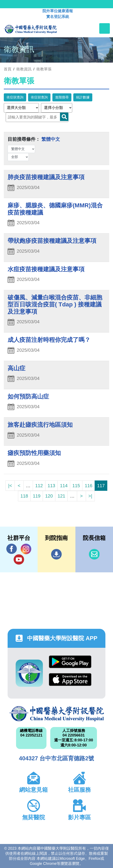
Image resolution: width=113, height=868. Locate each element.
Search (64, 117)
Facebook (12, 549)
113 (51, 486)
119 (37, 496)
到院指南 (56, 554)
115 (76, 486)
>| (90, 496)
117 (101, 486)
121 (61, 496)
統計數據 (83, 97)
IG (26, 549)
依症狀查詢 (15, 97)
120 (49, 496)
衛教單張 (44, 69)
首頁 (8, 69)
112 (39, 486)
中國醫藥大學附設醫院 (57, 714)
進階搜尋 (62, 97)
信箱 (94, 554)
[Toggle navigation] (105, 28)
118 (24, 496)
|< (10, 486)
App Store (70, 680)
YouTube (19, 559)
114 (64, 486)
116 (88, 486)
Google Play (70, 662)
